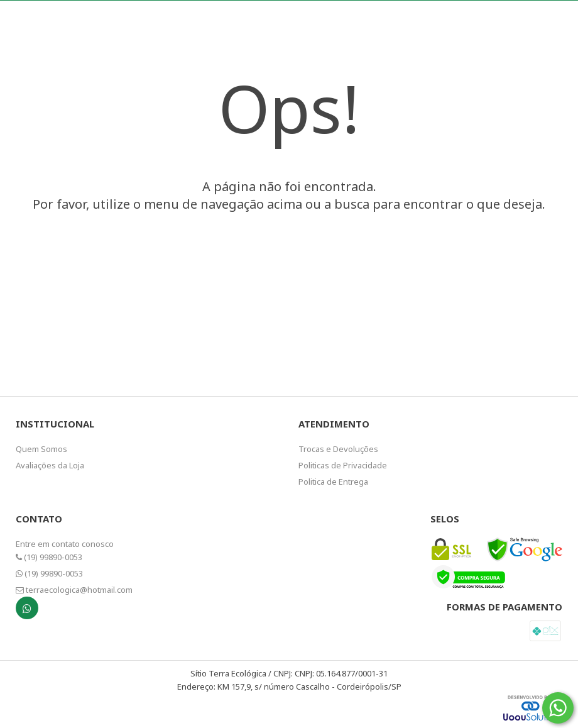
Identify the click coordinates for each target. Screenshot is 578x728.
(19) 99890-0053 (49, 557)
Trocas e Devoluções (338, 449)
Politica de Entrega (333, 482)
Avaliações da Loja (50, 465)
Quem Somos (41, 449)
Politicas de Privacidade (343, 465)
